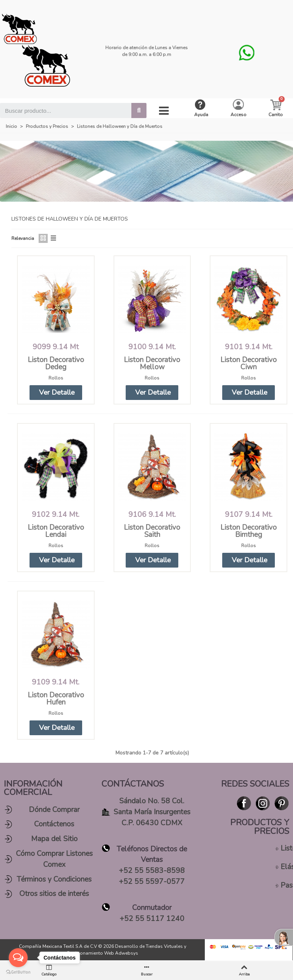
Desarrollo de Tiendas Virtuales (149, 947)
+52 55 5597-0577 (152, 882)
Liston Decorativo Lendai (56, 531)
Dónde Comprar (54, 810)
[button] (56, 393)
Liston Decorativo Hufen (56, 699)
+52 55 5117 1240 (152, 919)
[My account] (238, 108)
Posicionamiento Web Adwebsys (103, 954)
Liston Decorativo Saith (152, 531)
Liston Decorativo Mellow (152, 363)
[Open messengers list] (18, 958)
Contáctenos (54, 825)
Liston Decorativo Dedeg (56, 363)
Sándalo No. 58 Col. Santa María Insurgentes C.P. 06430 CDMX (152, 813)
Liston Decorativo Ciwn (249, 363)
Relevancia (23, 238)
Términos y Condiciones (54, 880)
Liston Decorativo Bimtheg (249, 531)
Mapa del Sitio (54, 840)
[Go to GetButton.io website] (18, 972)
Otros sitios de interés (54, 894)
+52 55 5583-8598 (152, 871)
